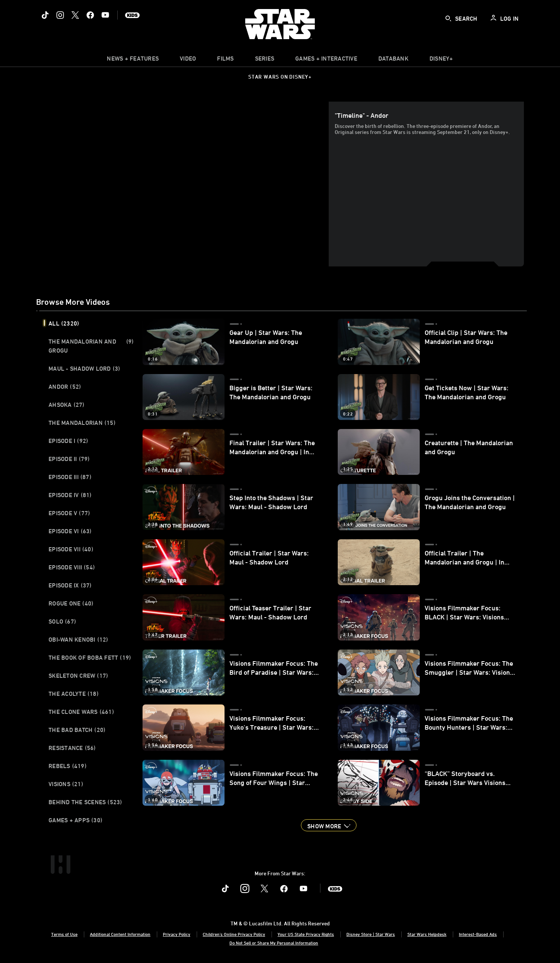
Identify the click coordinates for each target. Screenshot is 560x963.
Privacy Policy (177, 934)
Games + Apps (75, 820)
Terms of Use (64, 934)
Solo (62, 621)
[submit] (448, 18)
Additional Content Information (120, 934)
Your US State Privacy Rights (306, 934)
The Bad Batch (77, 730)
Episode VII (71, 549)
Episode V (69, 513)
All (64, 323)
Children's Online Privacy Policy (234, 934)
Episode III (70, 477)
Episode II (69, 459)
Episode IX (70, 585)
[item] (133, 60)
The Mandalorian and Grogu (91, 346)
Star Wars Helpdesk (427, 934)
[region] (184, 184)
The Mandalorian (82, 423)
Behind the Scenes (85, 802)
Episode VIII (72, 567)
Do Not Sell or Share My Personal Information (274, 943)
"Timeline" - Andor (362, 115)
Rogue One (71, 603)
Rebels (68, 766)
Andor (65, 386)
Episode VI (70, 531)
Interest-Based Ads (478, 934)
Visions (66, 784)
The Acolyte (74, 694)
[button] (329, 825)
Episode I (68, 441)
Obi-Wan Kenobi (78, 639)
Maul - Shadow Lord (84, 368)
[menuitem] (188, 60)
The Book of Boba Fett (90, 657)
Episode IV (70, 495)
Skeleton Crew (78, 675)
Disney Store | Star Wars (371, 934)
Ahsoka (67, 405)
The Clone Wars (81, 712)
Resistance (72, 748)
